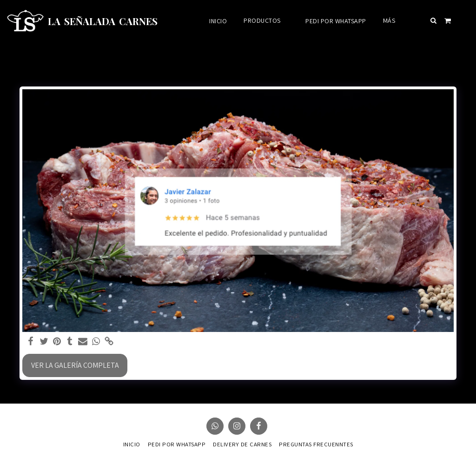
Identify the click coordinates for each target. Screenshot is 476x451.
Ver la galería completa (75, 365)
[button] (434, 20)
